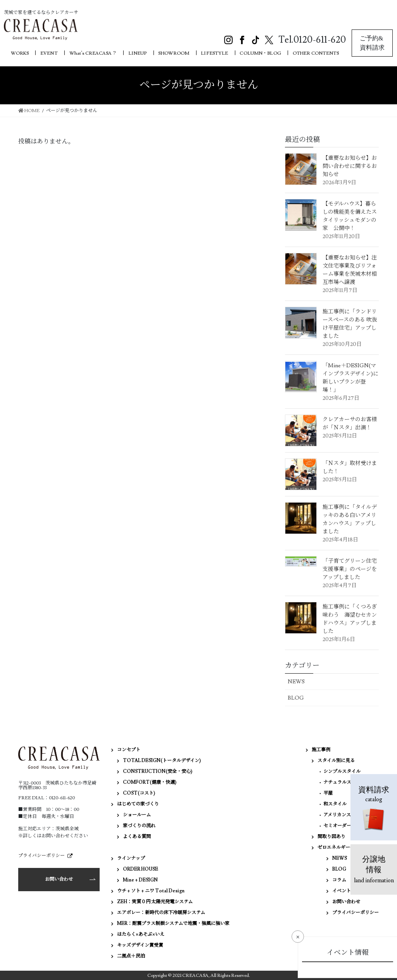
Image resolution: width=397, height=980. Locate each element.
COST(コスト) (139, 793)
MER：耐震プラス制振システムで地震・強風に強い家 (173, 924)
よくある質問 (137, 837)
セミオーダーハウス (344, 826)
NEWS (296, 682)
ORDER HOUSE (141, 869)
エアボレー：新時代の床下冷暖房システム (161, 913)
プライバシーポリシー (41, 856)
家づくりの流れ (139, 826)
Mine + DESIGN (140, 880)
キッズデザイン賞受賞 (140, 945)
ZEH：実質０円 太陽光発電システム (155, 902)
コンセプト (129, 750)
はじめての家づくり (138, 804)
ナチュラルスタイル (344, 782)
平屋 (328, 793)
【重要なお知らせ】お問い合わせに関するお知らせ (350, 166)
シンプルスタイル (342, 772)
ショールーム (137, 815)
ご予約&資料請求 (372, 43)
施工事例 (321, 750)
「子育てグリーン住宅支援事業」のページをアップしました (350, 569)
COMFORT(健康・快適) (150, 782)
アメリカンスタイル (344, 815)
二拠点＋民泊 (131, 956)
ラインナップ (131, 858)
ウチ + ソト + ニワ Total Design (151, 891)
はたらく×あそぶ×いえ (141, 934)
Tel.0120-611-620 (312, 40)
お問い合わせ (59, 879)
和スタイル (335, 804)
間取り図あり (331, 837)
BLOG (296, 698)
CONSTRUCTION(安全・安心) (158, 772)
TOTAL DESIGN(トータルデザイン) (162, 761)
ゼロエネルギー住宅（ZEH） (348, 848)
